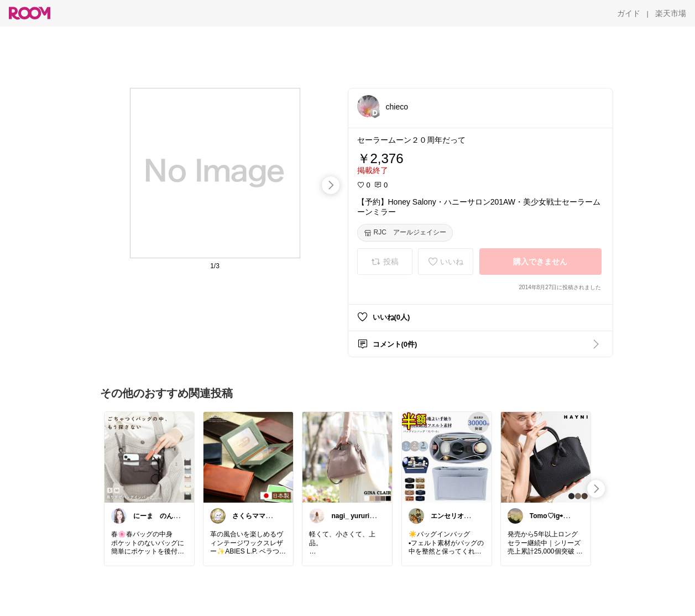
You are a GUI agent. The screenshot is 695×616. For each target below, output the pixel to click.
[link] (149, 457)
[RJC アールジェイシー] (405, 233)
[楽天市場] (671, 13)
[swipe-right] (331, 185)
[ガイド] (629, 13)
